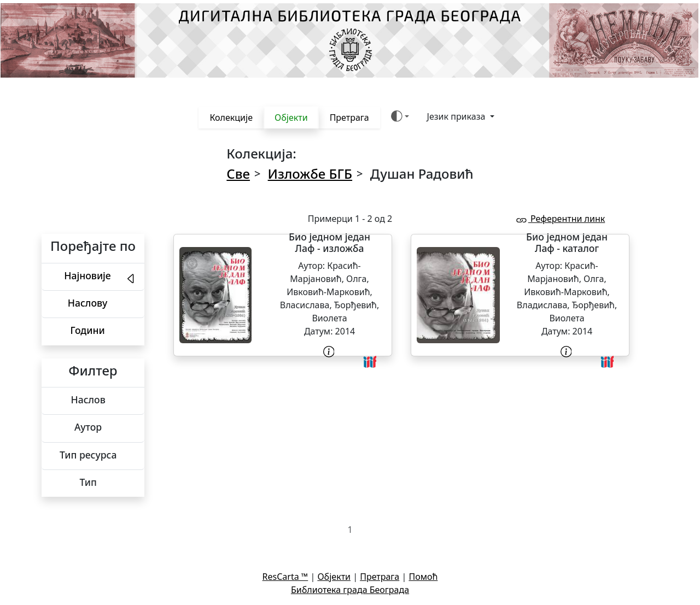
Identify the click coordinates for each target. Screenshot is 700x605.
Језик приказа (457, 116)
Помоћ (423, 577)
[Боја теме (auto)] (400, 116)
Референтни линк (560, 219)
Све (238, 174)
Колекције (231, 118)
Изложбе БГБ (310, 174)
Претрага (349, 118)
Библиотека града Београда (350, 590)
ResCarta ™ (285, 577)
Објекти (291, 118)
